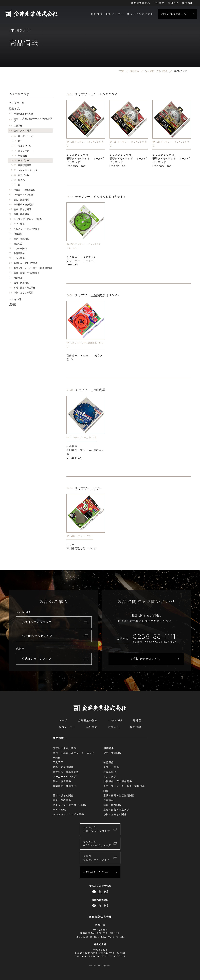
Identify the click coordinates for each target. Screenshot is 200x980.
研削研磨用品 (21, 165)
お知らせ (173, 3)
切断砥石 (19, 156)
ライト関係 (17, 224)
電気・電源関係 (19, 239)
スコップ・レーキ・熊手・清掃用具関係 (31, 268)
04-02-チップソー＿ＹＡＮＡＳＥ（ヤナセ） (84, 246)
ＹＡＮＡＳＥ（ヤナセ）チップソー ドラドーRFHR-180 (81, 261)
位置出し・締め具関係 (22, 190)
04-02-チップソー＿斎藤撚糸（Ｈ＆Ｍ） (85, 345)
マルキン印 (15, 299)
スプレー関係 (18, 248)
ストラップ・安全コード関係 (25, 219)
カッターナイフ (22, 151)
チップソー (20, 161)
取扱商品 (97, 14)
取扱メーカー (115, 14)
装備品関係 (17, 253)
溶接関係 (16, 234)
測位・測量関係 (19, 200)
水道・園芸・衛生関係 (22, 288)
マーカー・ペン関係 (21, 195)
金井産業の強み (140, 3)
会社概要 (159, 3)
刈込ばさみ (20, 175)
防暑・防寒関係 (19, 283)
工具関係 (16, 126)
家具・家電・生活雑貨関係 (24, 273)
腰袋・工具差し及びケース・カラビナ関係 (31, 120)
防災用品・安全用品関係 (23, 263)
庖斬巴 (13, 304)
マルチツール (21, 146)
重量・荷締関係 (19, 214)
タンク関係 (17, 258)
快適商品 (16, 278)
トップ (63, 720)
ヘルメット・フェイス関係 (24, 229)
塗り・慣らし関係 (20, 209)
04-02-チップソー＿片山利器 (82, 438)
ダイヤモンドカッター (25, 170)
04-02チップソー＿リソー (80, 536)
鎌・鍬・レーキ (22, 136)
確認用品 (16, 244)
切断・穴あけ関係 (20, 131)
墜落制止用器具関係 (21, 114)
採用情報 (187, 3)
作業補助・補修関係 (21, 205)
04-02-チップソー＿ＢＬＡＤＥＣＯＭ (85, 144)
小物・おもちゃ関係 (21, 292)
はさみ (18, 180)
